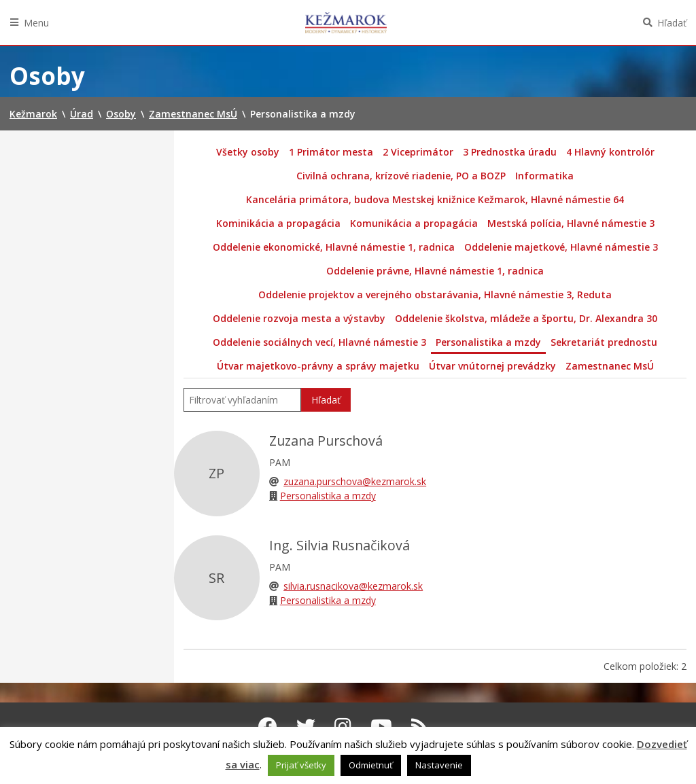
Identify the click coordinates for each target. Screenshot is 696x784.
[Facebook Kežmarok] (268, 726)
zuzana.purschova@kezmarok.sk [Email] (355, 481)
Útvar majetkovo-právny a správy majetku (318, 366)
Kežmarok (346, 22)
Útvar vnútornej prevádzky (492, 366)
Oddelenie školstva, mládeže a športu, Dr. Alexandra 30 (526, 318)
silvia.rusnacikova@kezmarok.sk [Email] (353, 586)
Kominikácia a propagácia (278, 223)
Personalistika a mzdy (488, 342)
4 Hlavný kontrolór (610, 152)
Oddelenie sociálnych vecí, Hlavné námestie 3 (319, 342)
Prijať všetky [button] (301, 765)
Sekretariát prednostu (604, 342)
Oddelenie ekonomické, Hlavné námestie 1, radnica (334, 247)
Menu (36, 23)
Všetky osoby (248, 152)
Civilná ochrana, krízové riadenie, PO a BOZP (401, 176)
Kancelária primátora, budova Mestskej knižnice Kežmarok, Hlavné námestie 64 (435, 199)
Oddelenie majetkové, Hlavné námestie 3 (561, 247)
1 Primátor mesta (331, 152)
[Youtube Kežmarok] (381, 726)
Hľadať (672, 23)
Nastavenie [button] (439, 765)
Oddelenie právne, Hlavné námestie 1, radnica (435, 271)
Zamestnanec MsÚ (610, 366)
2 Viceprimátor (418, 152)
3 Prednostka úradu (510, 152)
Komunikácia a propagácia (414, 223)
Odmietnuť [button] (371, 765)
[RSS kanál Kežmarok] (420, 726)
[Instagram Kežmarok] (343, 726)
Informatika (544, 176)
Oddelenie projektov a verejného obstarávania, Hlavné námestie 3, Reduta (435, 295)
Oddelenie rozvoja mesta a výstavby (299, 318)
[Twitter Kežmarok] (306, 726)
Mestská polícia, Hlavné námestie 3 (571, 223)
